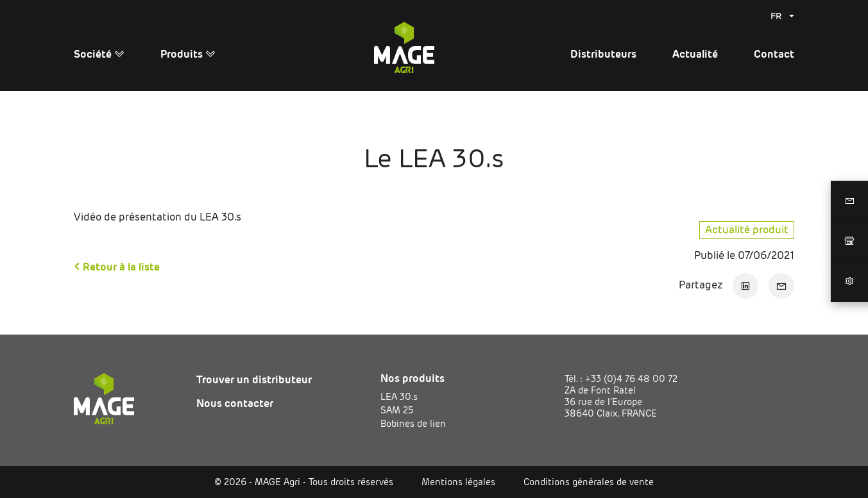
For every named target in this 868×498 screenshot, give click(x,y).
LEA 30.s (399, 397)
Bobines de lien (413, 424)
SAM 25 (397, 410)
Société (99, 54)
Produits (188, 54)
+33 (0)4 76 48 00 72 (631, 379)
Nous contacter (235, 403)
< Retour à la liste (117, 267)
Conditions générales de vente (589, 482)
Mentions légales (458, 482)
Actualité (695, 54)
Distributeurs (603, 54)
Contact (774, 54)
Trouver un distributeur (254, 380)
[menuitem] (782, 16)
